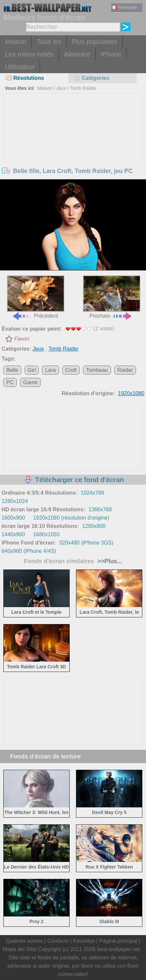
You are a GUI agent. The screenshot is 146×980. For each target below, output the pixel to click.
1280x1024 (14, 501)
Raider (125, 370)
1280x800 (94, 526)
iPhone (111, 54)
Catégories (91, 78)
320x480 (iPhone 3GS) (86, 543)
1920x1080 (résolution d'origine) (71, 518)
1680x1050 (46, 534)
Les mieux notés (29, 54)
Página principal (118, 941)
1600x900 (13, 518)
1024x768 (92, 493)
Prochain (112, 297)
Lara (50, 370)
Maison (16, 42)
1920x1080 (131, 393)
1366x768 (100, 509)
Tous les (49, 42)
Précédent (36, 297)
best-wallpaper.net (119, 949)
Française (124, 7)
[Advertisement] (73, 143)
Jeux (61, 88)
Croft (71, 370)
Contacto (58, 941)
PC (10, 382)
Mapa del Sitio (19, 949)
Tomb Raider (83, 88)
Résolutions (24, 78)
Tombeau (97, 370)
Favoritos (84, 941)
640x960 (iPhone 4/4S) (29, 551)
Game (30, 382)
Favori (22, 339)
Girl (32, 370)
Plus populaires (94, 42)
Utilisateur (20, 67)
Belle (12, 370)
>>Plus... (109, 561)
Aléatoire (77, 54)
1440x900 (13, 534)
